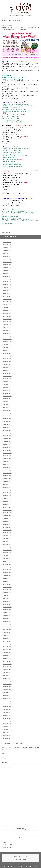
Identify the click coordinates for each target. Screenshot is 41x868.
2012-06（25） (7, 715)
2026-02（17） (7, 248)
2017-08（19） (7, 539)
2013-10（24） (7, 670)
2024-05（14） (7, 308)
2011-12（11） (7, 732)
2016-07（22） (7, 576)
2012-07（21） (7, 713)
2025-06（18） (7, 271)
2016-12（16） (7, 561)
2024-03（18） (7, 313)
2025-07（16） (7, 268)
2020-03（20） (7, 450)
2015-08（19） (7, 607)
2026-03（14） (7, 245)
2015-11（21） (7, 598)
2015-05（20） (7, 616)
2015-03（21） (7, 621)
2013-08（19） (7, 675)
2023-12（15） (7, 322)
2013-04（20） (7, 687)
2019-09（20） (7, 467)
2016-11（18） (7, 564)
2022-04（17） (7, 379)
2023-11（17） (7, 325)
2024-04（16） (7, 310)
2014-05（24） (7, 650)
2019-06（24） (7, 476)
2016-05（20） (7, 581)
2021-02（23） (7, 419)
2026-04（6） (7, 242)
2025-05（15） (7, 273)
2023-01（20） (7, 353)
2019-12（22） (7, 459)
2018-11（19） (7, 496)
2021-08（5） (7, 402)
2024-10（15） (7, 293)
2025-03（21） (7, 279)
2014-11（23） (7, 633)
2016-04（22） (7, 584)
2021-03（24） (7, 416)
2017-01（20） (7, 559)
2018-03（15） (7, 519)
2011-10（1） (7, 738)
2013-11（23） (7, 667)
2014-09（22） (7, 638)
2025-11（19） (7, 256)
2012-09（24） (7, 707)
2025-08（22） (7, 265)
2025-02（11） (7, 282)
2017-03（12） (7, 553)
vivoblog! (5, 767)
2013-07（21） (7, 678)
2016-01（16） (7, 593)
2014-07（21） (7, 644)
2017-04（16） (7, 550)
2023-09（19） (7, 330)
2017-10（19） (7, 533)
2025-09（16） (7, 262)
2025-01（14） (7, 285)
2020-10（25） (7, 430)
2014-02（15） (7, 658)
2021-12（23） (7, 390)
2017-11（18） (7, 530)
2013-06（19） (7, 681)
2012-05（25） (7, 718)
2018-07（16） (7, 507)
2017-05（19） (7, 547)
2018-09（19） (7, 501)
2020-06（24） (7, 442)
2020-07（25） (7, 439)
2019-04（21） (7, 482)
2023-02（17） (7, 350)
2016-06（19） (7, 578)
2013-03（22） (7, 690)
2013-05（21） (7, 684)
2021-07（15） (7, 405)
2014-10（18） (7, 636)
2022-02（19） (7, 385)
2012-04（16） (7, 721)
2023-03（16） (7, 348)
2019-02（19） (7, 487)
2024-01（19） (7, 319)
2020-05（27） (7, 444)
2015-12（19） (7, 596)
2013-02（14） (7, 693)
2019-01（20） (7, 490)
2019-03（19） (7, 484)
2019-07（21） (7, 473)
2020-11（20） (7, 427)
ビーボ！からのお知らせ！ (10, 237)
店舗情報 (4, 762)
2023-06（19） (7, 339)
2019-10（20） (7, 464)
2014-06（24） (7, 647)
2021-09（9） (7, 399)
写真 (3, 754)
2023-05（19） (7, 342)
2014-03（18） (7, 655)
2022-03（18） (7, 382)
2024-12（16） (7, 288)
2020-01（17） (7, 456)
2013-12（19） (7, 664)
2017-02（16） (7, 556)
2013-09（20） (7, 673)
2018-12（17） (7, 493)
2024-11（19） (7, 290)
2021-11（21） (7, 393)
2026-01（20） (7, 251)
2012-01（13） (7, 730)
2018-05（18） (7, 513)
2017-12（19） (7, 527)
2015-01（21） (7, 627)
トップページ (6, 232)
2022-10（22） (7, 362)
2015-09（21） (7, 604)
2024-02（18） (7, 316)
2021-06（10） (7, 407)
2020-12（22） (7, 425)
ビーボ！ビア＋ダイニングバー (16, 866)
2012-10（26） (7, 704)
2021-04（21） (7, 413)
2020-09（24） (7, 433)
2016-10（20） (7, 567)
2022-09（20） (7, 365)
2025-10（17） (7, 259)
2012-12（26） (7, 698)
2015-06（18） (7, 613)
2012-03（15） (7, 724)
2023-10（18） (7, 328)
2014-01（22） (7, 661)
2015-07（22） (7, 610)
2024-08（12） (7, 299)
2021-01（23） (7, 422)
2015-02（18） (7, 624)
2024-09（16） (7, 296)
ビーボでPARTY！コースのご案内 (12, 743)
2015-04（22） (7, 618)
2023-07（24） (7, 336)
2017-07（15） (7, 541)
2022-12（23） (7, 356)
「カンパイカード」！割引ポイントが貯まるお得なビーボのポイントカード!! (20, 749)
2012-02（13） (7, 727)
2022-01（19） (7, 387)
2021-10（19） (7, 396)
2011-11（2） (7, 735)
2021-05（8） (7, 410)
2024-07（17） (7, 302)
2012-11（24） (7, 701)
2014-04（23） (7, 653)
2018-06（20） (7, 510)
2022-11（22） (7, 359)
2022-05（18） (7, 376)
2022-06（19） (7, 373)
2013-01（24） (7, 695)
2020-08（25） (7, 436)
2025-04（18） (7, 276)
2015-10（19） (7, 601)
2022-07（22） (7, 370)
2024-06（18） (7, 305)
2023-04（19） (7, 345)
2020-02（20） (7, 453)
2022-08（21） (7, 367)
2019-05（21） (7, 479)
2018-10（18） (7, 499)
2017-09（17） (7, 536)
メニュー (4, 758)
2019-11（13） (7, 462)
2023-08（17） (7, 333)
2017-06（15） (7, 544)
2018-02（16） (7, 521)
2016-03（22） (7, 587)
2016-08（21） (7, 573)
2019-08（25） (7, 470)
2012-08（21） (7, 710)
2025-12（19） (7, 253)
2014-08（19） (7, 641)
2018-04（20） (7, 516)
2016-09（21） (7, 570)
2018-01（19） (7, 524)
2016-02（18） (7, 590)
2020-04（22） (7, 447)
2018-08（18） (7, 504)
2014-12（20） (7, 630)
